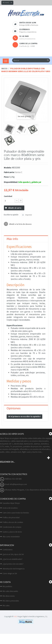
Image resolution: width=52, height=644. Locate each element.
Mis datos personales (11, 601)
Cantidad (8, 196)
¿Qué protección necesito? (13, 564)
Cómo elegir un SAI (10, 573)
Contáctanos (7, 550)
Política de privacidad (11, 517)
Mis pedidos (7, 586)
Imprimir (28, 215)
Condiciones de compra (12, 527)
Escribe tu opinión (11, 215)
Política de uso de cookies (13, 522)
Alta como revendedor (11, 537)
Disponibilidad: (11, 182)
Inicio (4, 68)
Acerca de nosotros (10, 508)
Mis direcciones (9, 596)
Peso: (6, 177)
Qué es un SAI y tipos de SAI (13, 554)
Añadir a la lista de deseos (20, 224)
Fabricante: (9, 172)
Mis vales (6, 605)
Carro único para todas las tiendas (16, 513)
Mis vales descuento (10, 591)
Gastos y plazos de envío (12, 532)
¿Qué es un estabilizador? (12, 559)
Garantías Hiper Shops (11, 503)
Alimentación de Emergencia (14, 569)
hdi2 (15, 616)
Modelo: (8, 168)
